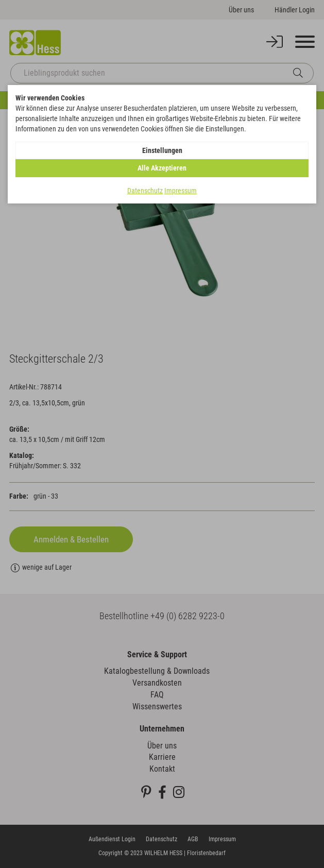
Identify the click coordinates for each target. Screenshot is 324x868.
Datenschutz (145, 191)
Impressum (181, 191)
